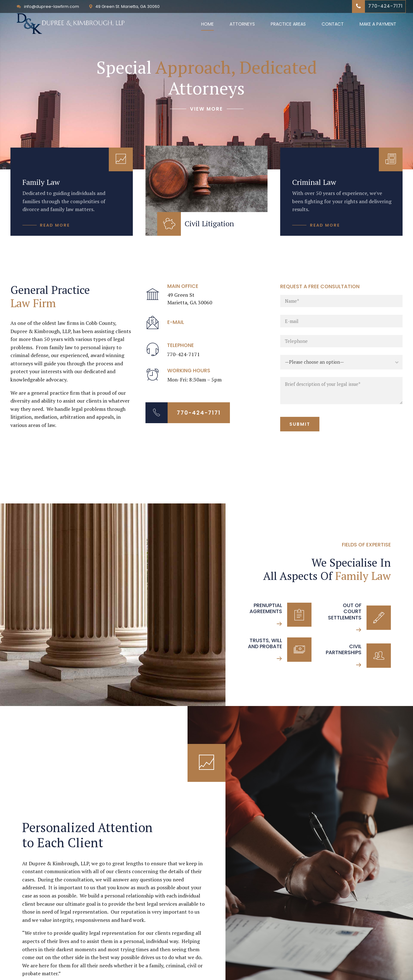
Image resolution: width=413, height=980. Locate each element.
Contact (333, 24)
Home (207, 24)
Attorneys (242, 24)
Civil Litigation (209, 224)
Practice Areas (288, 24)
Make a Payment (378, 24)
